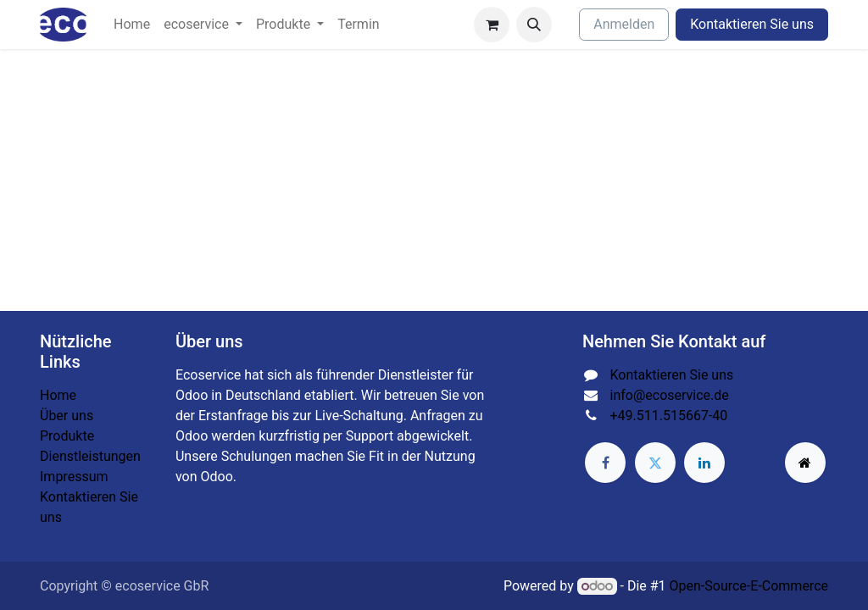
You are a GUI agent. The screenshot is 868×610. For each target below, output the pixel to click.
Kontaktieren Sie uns (752, 24)
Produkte (67, 436)
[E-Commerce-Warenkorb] (492, 25)
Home (58, 395)
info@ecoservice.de (670, 395)
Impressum (74, 477)
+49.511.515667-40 (669, 416)
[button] (534, 25)
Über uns (67, 416)
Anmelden (624, 24)
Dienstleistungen (90, 456)
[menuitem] (132, 25)
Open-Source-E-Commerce (749, 586)
